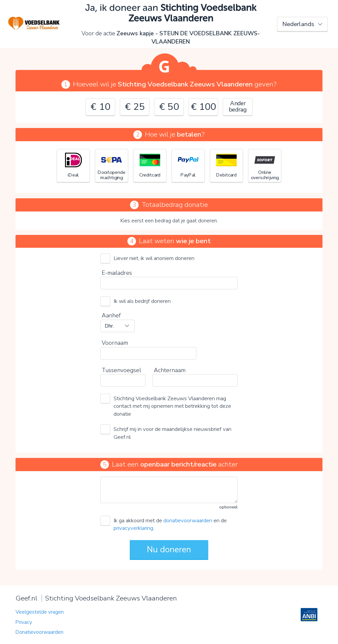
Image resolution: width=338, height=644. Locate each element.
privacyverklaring (133, 528)
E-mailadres (117, 273)
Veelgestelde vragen (40, 612)
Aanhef (111, 315)
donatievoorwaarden (188, 520)
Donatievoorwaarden (39, 632)
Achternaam (170, 370)
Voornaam (115, 343)
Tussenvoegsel (121, 370)
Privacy (24, 622)
